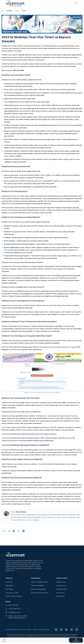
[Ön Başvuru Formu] (76, 640)
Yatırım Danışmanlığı (37, 587)
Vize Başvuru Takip (12, 594)
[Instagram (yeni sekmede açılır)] (56, 631)
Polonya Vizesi (61, 587)
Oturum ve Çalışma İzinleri (39, 583)
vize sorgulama (23, 351)
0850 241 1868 (18, 72)
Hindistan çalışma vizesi (52, 472)
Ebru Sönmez (21, 513)
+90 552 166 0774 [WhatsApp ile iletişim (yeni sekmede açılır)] (13, 610)
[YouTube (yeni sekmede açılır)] (61, 631)
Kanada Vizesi (61, 583)
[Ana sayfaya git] (2, 12)
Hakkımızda (9, 587)
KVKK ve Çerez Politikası (14, 598)
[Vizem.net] (15, 556)
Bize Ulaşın (9, 591)
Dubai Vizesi (60, 598)
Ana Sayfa (9, 583)
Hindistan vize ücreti (66, 316)
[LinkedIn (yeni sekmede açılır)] (66, 631)
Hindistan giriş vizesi (39, 498)
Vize (17, 12)
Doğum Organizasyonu (38, 591)
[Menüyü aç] (4, 640)
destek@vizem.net (13, 614)
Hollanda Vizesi (61, 591)
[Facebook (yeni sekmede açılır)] (72, 631)
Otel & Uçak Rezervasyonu (40, 594)
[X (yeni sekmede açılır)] (77, 631)
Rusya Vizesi (60, 594)
